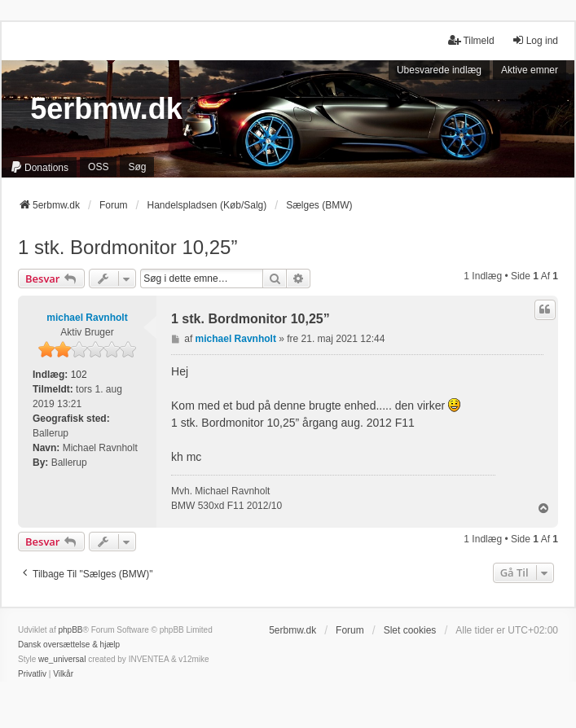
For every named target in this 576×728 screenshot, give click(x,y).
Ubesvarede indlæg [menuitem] (439, 70)
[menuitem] (39, 167)
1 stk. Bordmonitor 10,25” (128, 247)
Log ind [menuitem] (535, 40)
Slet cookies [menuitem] (410, 630)
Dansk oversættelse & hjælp (69, 645)
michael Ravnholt (87, 318)
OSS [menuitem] (98, 167)
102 (79, 375)
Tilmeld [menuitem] (471, 40)
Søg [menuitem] (137, 167)
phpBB (70, 630)
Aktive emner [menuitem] (530, 70)
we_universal (62, 659)
